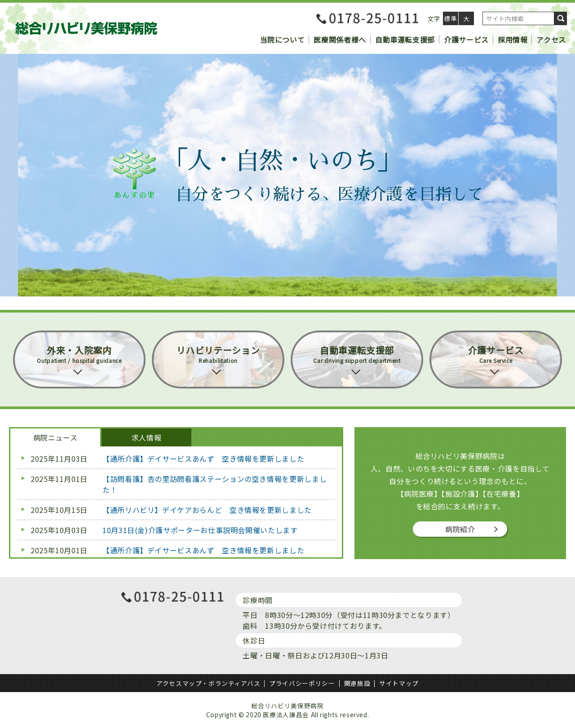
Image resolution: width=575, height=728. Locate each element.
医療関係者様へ (340, 40)
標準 (450, 18)
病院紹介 (460, 529)
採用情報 (513, 40)
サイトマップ (399, 683)
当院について (283, 40)
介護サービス (466, 40)
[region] (287, 175)
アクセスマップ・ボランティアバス (208, 683)
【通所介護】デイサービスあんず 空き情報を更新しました (203, 459)
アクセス (551, 40)
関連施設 (357, 683)
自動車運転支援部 (405, 40)
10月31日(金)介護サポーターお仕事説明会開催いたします (200, 530)
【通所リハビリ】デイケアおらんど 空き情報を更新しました (207, 510)
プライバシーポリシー (302, 683)
